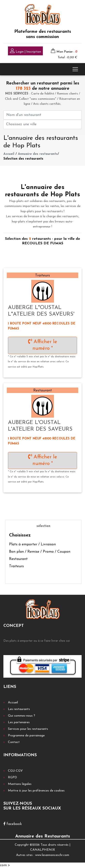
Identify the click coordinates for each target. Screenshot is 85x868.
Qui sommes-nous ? (22, 716)
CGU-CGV (15, 771)
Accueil (9, 154)
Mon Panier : (67, 52)
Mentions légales (20, 784)
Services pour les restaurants (28, 729)
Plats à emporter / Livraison (32, 544)
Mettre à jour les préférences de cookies (36, 791)
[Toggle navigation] (75, 69)
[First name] (42, 115)
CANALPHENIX (42, 850)
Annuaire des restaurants (38, 154)
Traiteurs (16, 566)
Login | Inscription (25, 51)
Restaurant (18, 559)
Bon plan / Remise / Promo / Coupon (40, 552)
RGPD (12, 777)
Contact (14, 742)
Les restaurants (19, 709)
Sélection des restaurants (23, 159)
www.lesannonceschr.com (52, 855)
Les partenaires (19, 722)
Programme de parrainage (26, 736)
